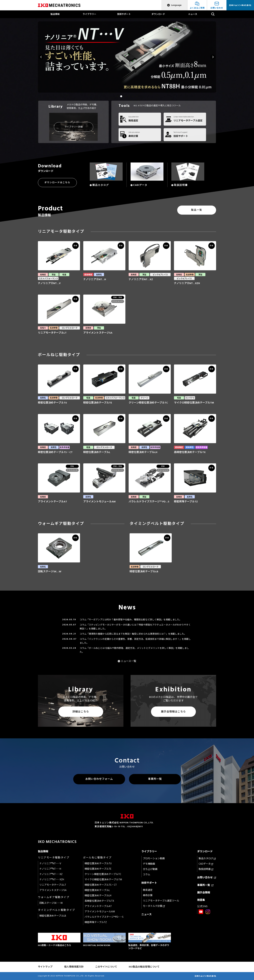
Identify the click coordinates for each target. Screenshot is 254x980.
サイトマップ (45, 967)
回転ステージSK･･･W (51, 903)
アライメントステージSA (53, 890)
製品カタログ (207, 859)
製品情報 (55, 14)
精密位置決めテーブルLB (53, 916)
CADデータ (206, 864)
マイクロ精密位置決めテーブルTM (103, 880)
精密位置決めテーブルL (97, 890)
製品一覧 (197, 210)
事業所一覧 (155, 779)
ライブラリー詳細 (74, 127)
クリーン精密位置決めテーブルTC (103, 874)
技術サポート (124, 14)
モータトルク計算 (154, 906)
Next (213, 57)
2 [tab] (121, 96)
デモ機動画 (149, 864)
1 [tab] (117, 96)
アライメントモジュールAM (100, 912)
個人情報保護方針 (74, 967)
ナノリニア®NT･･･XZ (51, 874)
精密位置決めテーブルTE (98, 869)
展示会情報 (204, 893)
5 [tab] (133, 96)
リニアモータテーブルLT (53, 885)
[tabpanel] (127, 57)
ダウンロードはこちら (57, 182)
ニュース (193, 14)
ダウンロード (158, 14)
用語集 (201, 900)
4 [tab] (129, 96)
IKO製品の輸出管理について (144, 967)
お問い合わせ (207, 878)
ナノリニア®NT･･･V (50, 864)
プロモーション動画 (154, 859)
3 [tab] (125, 96)
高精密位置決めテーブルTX (99, 901)
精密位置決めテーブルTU (98, 864)
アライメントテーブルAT (98, 906)
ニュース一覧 (129, 661)
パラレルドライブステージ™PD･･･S (104, 917)
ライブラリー (89, 14)
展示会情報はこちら (173, 712)
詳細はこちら (81, 712)
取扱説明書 (206, 869)
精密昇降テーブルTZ (96, 922)
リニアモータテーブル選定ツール (161, 901)
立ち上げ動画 (150, 869)
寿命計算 (148, 895)
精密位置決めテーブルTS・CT (101, 885)
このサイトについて (106, 967)
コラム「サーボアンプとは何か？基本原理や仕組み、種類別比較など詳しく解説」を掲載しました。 (131, 620)
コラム (147, 875)
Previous (41, 57)
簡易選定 (148, 890)
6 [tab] (137, 96)
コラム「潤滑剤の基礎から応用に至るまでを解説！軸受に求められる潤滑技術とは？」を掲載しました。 (133, 634)
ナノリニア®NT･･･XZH (52, 880)
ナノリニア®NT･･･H (50, 869)
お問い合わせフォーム (99, 779)
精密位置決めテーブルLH (98, 896)
